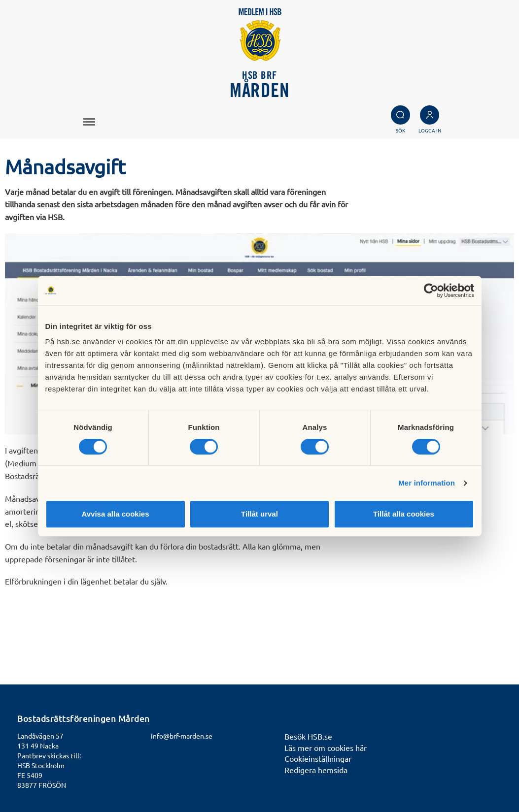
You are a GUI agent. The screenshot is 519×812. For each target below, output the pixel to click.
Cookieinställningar (318, 758)
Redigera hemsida (316, 770)
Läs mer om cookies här (326, 747)
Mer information (427, 483)
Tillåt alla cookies (404, 514)
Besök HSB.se (308, 736)
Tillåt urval (259, 514)
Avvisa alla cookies (115, 514)
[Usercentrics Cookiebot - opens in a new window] (431, 291)
